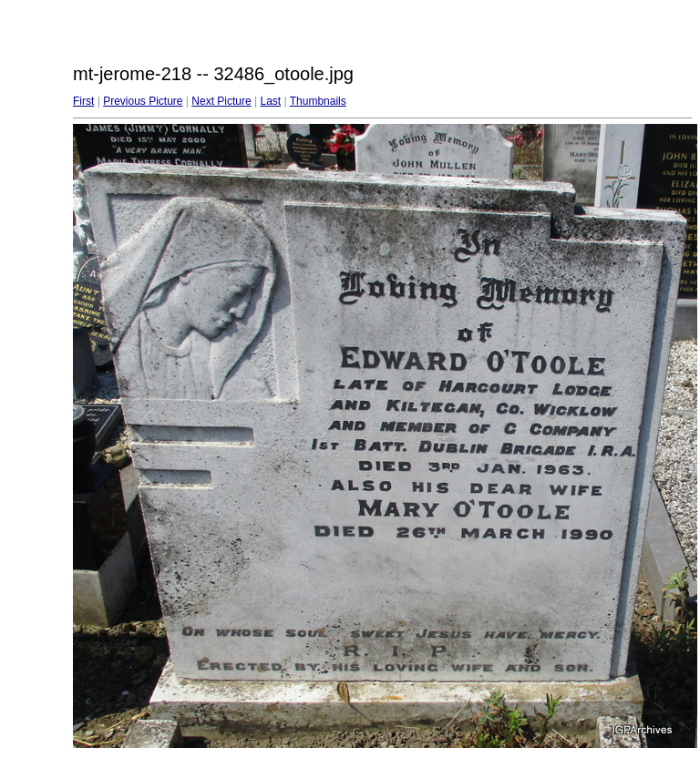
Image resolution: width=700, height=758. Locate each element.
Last (270, 101)
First (83, 101)
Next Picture (221, 101)
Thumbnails (318, 101)
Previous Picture (143, 101)
